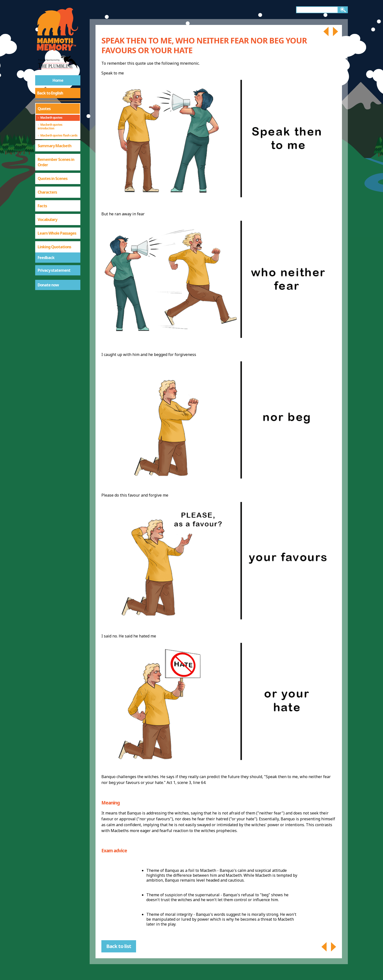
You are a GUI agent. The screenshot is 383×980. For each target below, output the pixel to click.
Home (58, 80)
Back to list (119, 946)
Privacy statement (54, 270)
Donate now (48, 285)
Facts (42, 206)
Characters (47, 192)
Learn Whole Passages (57, 233)
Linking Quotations (54, 247)
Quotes (44, 109)
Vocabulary (47, 219)
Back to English (50, 93)
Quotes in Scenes (53, 178)
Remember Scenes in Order (56, 162)
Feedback (46, 258)
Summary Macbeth (54, 146)
